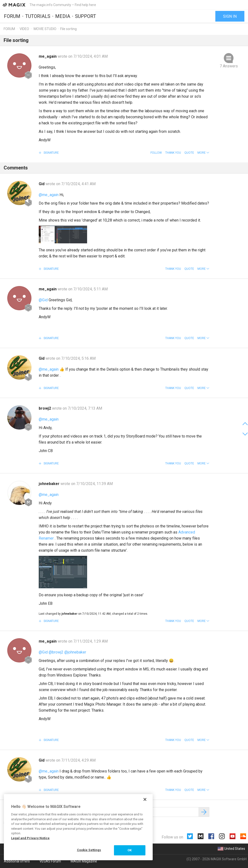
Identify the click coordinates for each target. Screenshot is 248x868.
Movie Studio (45, 29)
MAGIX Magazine (84, 861)
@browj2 (56, 652)
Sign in (230, 16)
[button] (203, 153)
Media (63, 16)
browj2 (45, 408)
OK (130, 850)
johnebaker (50, 484)
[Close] (145, 799)
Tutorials (38, 16)
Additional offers (17, 861)
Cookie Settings (89, 850)
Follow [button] (156, 153)
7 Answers (229, 66)
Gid (42, 184)
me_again (48, 56)
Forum (12, 16)
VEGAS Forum (50, 861)
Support (86, 16)
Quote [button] (189, 153)
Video (24, 29)
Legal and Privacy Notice (30, 838)
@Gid (43, 300)
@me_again (49, 195)
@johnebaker (75, 652)
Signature (51, 153)
